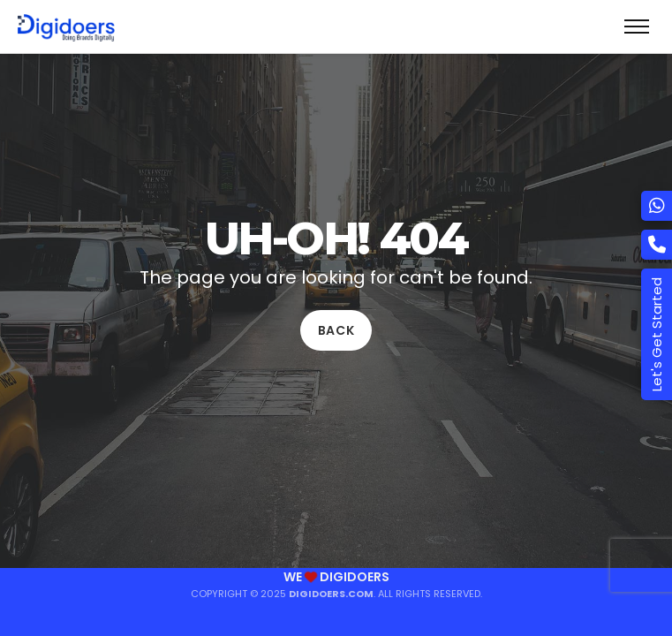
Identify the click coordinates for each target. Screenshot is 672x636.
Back (336, 330)
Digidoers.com (331, 594)
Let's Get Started (657, 334)
